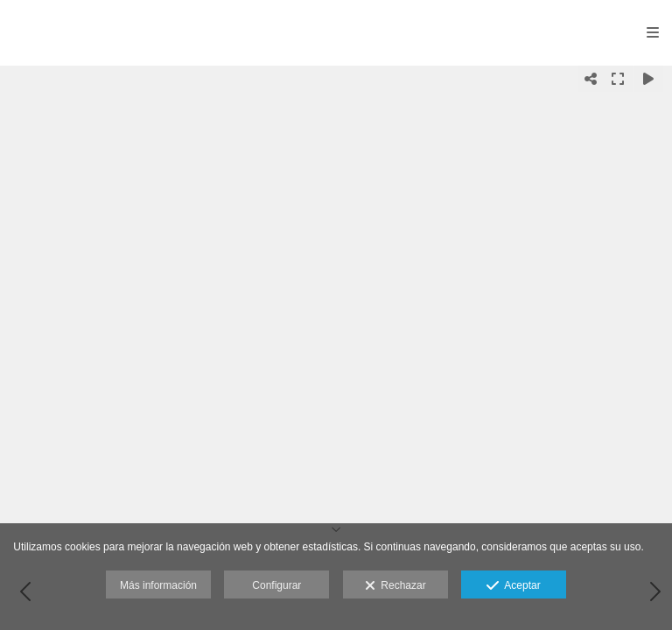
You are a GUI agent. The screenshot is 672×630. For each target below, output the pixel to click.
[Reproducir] (648, 79)
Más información (158, 585)
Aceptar (513, 586)
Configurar (276, 585)
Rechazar (395, 586)
